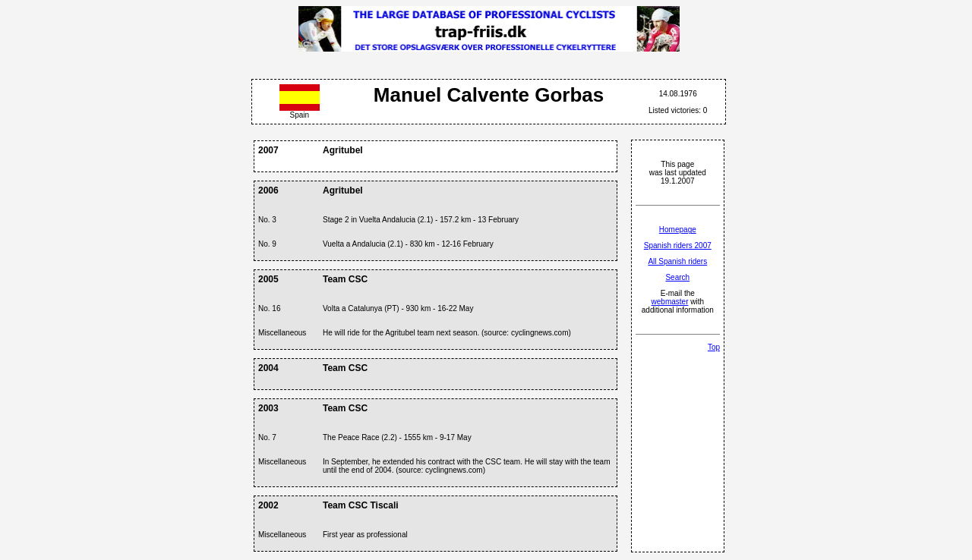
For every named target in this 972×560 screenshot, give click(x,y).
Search (677, 277)
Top (714, 347)
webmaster (670, 302)
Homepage (678, 230)
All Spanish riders (677, 261)
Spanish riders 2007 (678, 245)
